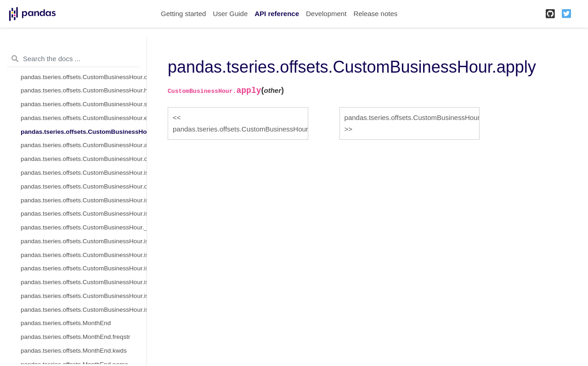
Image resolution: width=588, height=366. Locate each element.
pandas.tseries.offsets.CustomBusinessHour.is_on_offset (84, 214)
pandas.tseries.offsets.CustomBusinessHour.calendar (84, 77)
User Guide (230, 14)
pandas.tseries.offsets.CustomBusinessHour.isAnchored (84, 173)
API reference (277, 14)
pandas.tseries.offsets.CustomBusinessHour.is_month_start (84, 241)
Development (326, 14)
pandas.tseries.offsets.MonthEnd (66, 323)
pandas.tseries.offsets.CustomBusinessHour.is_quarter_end (84, 282)
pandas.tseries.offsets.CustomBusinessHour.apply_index (84, 145)
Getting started (183, 14)
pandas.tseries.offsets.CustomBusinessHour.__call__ (84, 227)
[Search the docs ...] (73, 59)
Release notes (375, 14)
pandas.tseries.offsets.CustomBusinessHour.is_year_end (84, 310)
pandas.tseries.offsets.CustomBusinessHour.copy (84, 159)
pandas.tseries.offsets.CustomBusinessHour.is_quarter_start (84, 268)
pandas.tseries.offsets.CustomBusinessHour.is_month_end (84, 255)
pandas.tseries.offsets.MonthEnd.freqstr (75, 337)
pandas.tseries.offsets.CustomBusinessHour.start (84, 104)
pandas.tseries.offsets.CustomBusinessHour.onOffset (84, 186)
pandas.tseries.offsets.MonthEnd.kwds (74, 351)
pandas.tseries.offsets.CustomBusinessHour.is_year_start (84, 296)
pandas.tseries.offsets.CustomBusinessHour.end (84, 118)
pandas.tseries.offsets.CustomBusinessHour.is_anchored (84, 200)
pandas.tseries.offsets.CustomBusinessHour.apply (84, 132)
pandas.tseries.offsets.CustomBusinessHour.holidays (84, 90)
